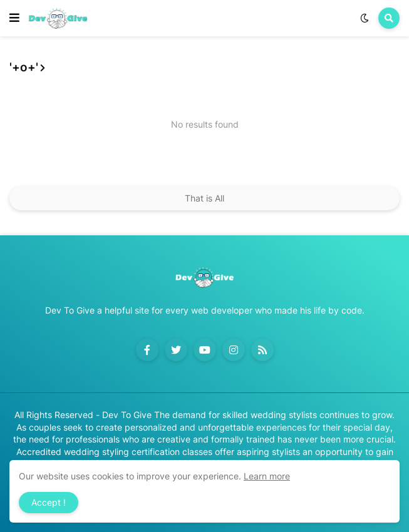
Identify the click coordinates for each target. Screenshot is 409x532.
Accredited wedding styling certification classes (114, 452)
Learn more (267, 476)
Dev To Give (127, 415)
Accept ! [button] (49, 502)
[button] (14, 18)
